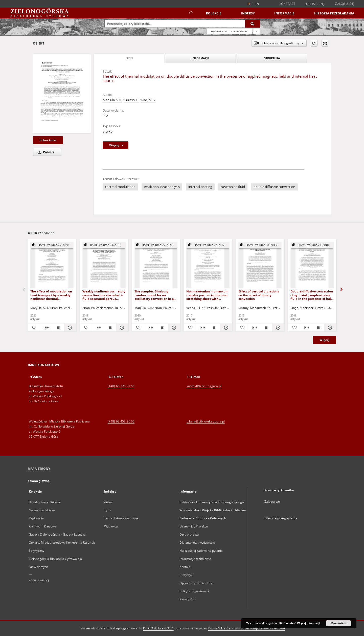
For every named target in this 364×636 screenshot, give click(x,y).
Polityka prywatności (194, 591)
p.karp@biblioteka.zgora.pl (206, 421)
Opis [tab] (129, 58)
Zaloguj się (345, 4)
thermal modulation (120, 187)
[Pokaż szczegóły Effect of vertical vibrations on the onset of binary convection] (277, 328)
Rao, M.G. (148, 100)
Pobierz (45, 152)
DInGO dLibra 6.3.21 (158, 628)
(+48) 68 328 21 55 (121, 386)
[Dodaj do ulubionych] (314, 43)
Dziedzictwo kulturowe (45, 502)
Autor (108, 502)
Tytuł (108, 510)
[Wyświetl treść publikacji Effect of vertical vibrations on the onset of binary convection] (266, 328)
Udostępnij (315, 4)
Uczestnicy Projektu (194, 526)
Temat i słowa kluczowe (121, 518)
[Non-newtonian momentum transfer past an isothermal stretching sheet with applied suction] (208, 265)
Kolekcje (214, 13)
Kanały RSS (187, 599)
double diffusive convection (274, 187)
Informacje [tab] (200, 58)
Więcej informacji (309, 623)
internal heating (200, 187)
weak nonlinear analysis (162, 187)
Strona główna (39, 481)
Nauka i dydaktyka (42, 510)
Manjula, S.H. (112, 100)
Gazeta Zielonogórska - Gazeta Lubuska (57, 534)
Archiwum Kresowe (43, 526)
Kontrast (287, 4)
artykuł (108, 131)
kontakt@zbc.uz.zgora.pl (204, 386)
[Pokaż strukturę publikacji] (52, 245)
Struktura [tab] (272, 58)
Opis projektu (189, 534)
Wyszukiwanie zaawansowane (230, 31)
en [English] (257, 4)
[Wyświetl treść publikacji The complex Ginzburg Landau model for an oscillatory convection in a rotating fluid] (162, 328)
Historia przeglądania (334, 13)
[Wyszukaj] (253, 24)
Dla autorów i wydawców (197, 543)
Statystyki (186, 575)
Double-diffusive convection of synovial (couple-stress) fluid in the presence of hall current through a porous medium (312, 295)
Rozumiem (339, 623)
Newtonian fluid (233, 187)
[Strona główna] (190, 13)
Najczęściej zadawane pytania (201, 551)
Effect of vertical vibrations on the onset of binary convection (259, 295)
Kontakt (185, 567)
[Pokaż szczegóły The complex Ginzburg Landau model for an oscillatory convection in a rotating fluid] (174, 328)
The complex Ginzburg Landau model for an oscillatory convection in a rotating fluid (154, 295)
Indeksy (248, 13)
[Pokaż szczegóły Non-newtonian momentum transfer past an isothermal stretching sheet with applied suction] (225, 328)
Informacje (284, 13)
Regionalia (36, 518)
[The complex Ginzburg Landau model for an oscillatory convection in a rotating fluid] (156, 265)
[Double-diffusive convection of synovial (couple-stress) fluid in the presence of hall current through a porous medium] (312, 265)
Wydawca (111, 526)
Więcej (325, 340)
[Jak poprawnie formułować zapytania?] (257, 31)
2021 (106, 116)
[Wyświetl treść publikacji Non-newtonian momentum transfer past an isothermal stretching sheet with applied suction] (214, 328)
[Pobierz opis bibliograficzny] (46, 328)
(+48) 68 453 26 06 (121, 421)
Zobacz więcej (39, 580)
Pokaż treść (48, 140)
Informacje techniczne (195, 559)
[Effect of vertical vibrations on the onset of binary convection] (260, 265)
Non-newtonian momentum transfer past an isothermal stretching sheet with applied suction (207, 295)
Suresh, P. (132, 100)
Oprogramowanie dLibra (197, 583)
